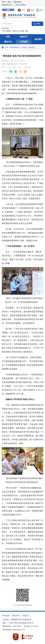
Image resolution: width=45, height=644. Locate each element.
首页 (8, 37)
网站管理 (16, 616)
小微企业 (15, 31)
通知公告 (8, 42)
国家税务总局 (7, 5)
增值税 (8, 31)
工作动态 (24, 42)
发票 (27, 31)
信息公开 (24, 37)
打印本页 (28, 67)
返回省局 (38, 39)
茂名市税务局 (14, 47)
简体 (3, 2)
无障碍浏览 (17, 2)
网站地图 (6, 616)
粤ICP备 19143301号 (31, 626)
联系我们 (26, 616)
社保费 (22, 31)
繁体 (9, 2)
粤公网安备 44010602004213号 (14, 630)
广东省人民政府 (20, 5)
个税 (3, 31)
